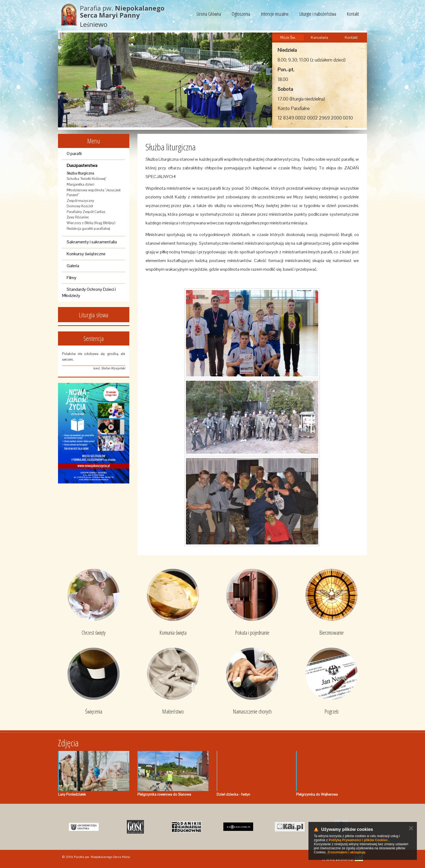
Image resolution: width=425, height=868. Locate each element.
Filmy (72, 278)
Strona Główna (209, 14)
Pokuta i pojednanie (252, 633)
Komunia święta (173, 633)
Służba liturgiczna (80, 173)
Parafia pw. (122, 12)
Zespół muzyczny (80, 201)
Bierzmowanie (331, 633)
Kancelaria (319, 37)
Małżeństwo (173, 711)
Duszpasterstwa (82, 165)
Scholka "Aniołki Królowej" (86, 179)
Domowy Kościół (80, 206)
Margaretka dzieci (81, 184)
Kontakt (353, 14)
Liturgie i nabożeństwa (318, 14)
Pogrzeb (331, 711)
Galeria (73, 266)
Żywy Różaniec (78, 217)
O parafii (74, 154)
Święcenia (94, 711)
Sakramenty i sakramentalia (92, 242)
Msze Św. (288, 37)
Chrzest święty (94, 633)
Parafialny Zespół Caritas (86, 212)
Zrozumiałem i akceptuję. (347, 852)
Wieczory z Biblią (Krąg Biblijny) (91, 223)
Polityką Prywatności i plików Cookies (358, 840)
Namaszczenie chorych (252, 711)
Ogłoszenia (241, 14)
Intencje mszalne (275, 14)
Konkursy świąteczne (86, 254)
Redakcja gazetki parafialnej (88, 229)
